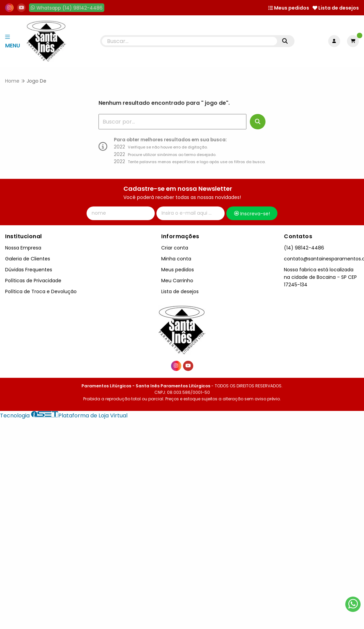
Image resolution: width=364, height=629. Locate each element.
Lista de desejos (336, 8)
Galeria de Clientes (28, 259)
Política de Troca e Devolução (41, 291)
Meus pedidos (289, 8)
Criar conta (175, 248)
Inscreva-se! (252, 214)
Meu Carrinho (177, 281)
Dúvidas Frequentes (29, 270)
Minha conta (176, 259)
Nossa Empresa (23, 248)
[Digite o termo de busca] (190, 41)
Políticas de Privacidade (33, 281)
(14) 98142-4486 (304, 248)
